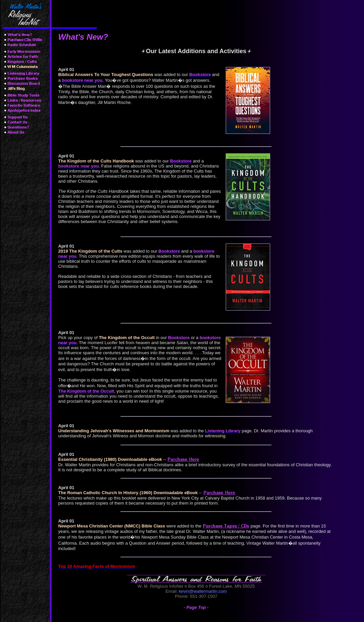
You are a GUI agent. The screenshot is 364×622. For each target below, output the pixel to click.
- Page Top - (196, 607)
